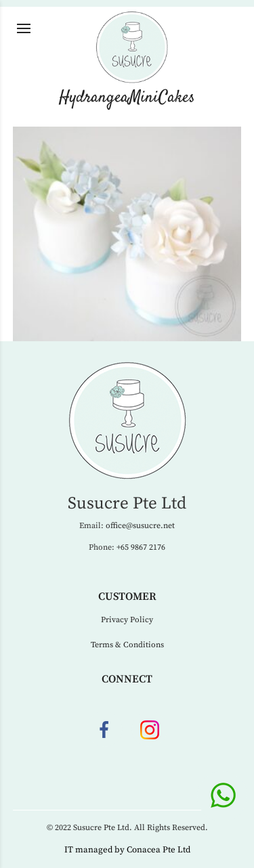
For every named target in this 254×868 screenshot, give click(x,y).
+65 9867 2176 (141, 547)
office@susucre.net (140, 526)
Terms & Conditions (127, 645)
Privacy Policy (127, 620)
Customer (127, 596)
